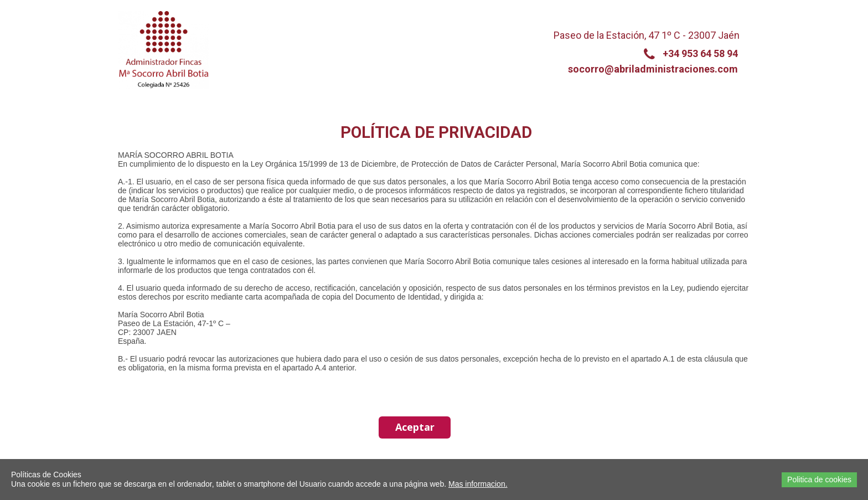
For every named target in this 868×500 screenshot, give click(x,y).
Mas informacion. (478, 484)
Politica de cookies (819, 480)
